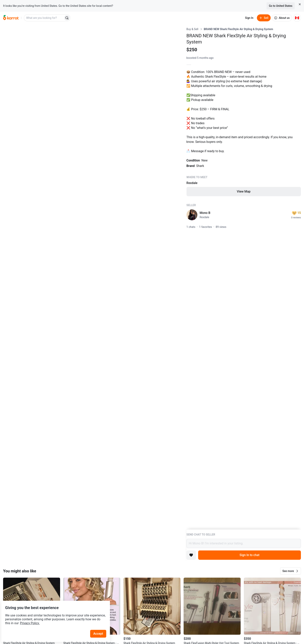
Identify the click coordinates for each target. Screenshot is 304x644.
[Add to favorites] (191, 555)
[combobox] (44, 18)
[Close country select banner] (300, 4)
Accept (101, 624)
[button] (291, 571)
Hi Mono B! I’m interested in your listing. (244, 543)
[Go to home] (11, 18)
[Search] (67, 18)
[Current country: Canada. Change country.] (297, 18)
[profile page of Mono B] (192, 215)
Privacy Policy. (53, 614)
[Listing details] (244, 278)
